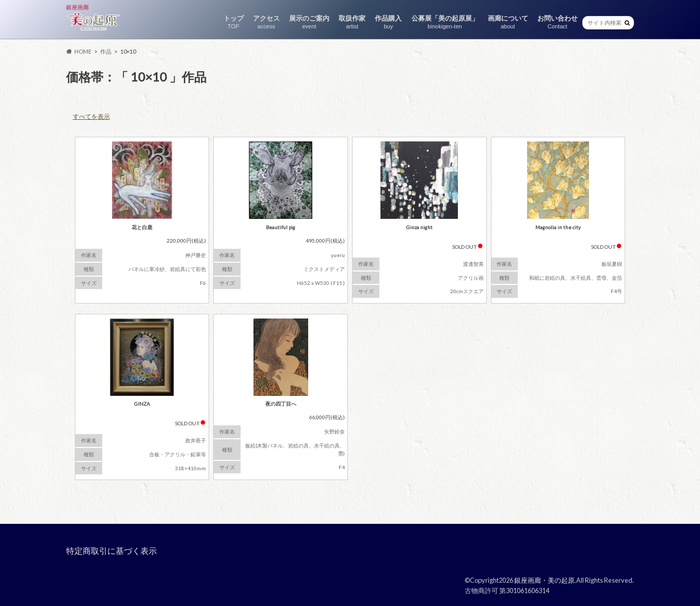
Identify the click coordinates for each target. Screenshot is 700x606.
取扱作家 (352, 22)
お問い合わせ (558, 22)
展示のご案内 (309, 22)
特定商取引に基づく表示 (112, 551)
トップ (234, 22)
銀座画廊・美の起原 (544, 580)
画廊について (508, 22)
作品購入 (388, 22)
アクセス (266, 22)
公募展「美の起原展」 (445, 22)
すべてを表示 (91, 116)
